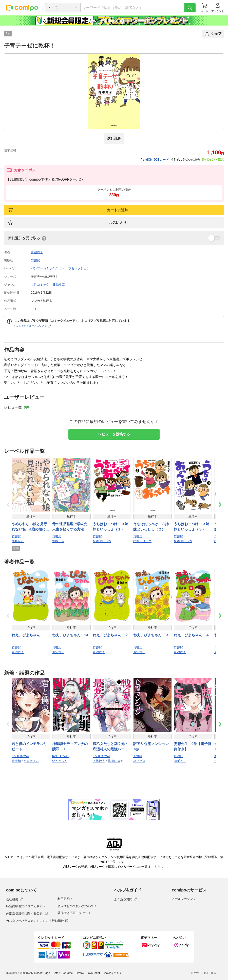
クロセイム (31, 761)
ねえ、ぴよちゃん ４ (192, 635)
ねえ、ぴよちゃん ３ (151, 635)
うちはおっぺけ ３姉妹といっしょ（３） (192, 527)
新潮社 (138, 756)
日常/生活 (59, 285)
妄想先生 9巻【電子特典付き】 (193, 746)
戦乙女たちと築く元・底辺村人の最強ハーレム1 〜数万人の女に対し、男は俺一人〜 (111, 747)
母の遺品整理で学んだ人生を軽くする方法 (70, 527)
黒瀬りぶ (114, 761)
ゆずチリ (180, 761)
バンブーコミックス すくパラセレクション (60, 268)
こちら (157, 867)
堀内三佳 (58, 541)
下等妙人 (99, 761)
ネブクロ (139, 761)
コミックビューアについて (34, 326)
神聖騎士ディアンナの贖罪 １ (70, 746)
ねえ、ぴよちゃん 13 (70, 635)
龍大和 (16, 761)
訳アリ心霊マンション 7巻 (153, 746)
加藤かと (18, 541)
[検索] (190, 8)
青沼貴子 (37, 252)
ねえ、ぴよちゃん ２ (110, 635)
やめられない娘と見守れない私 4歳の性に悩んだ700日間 (30, 527)
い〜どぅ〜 (60, 761)
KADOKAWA (20, 756)
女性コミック (40, 285)
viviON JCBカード (158, 160)
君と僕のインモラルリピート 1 (29, 746)
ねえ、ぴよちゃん (26, 635)
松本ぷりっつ (102, 541)
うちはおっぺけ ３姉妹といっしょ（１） (110, 527)
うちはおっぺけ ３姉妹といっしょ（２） (151, 527)
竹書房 (35, 260)
